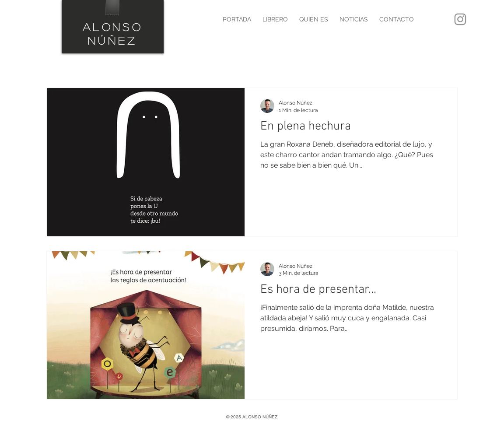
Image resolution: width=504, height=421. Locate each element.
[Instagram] (460, 19)
